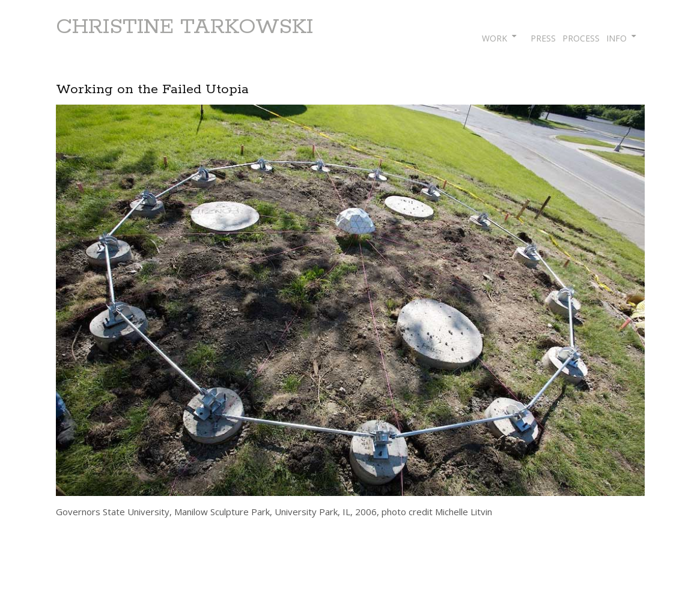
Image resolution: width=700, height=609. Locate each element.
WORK (495, 38)
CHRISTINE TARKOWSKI (184, 27)
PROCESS (581, 38)
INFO (616, 38)
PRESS (543, 38)
